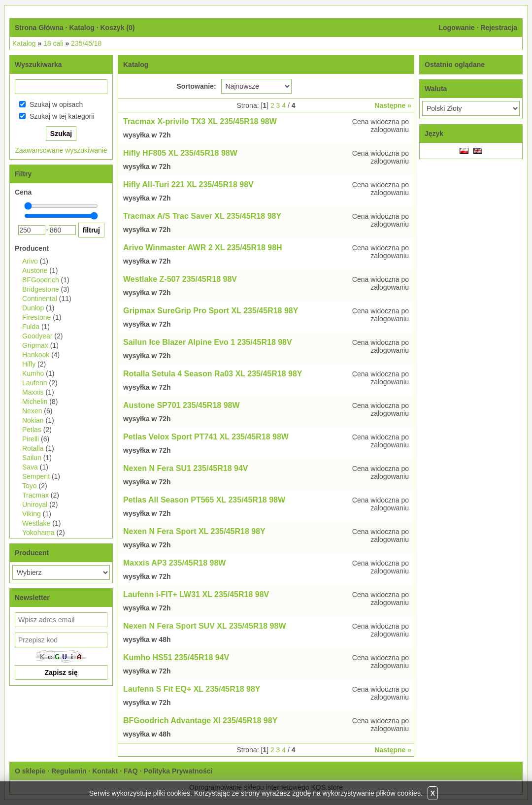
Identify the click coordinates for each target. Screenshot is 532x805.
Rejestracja (499, 28)
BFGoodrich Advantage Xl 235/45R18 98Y (200, 721)
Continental (40, 299)
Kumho (33, 373)
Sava (30, 467)
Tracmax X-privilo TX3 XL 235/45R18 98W (200, 121)
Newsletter (32, 598)
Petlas (32, 430)
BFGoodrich (41, 280)
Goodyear (37, 336)
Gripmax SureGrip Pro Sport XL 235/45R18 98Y (211, 311)
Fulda (31, 327)
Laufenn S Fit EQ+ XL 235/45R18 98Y (192, 689)
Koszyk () (117, 28)
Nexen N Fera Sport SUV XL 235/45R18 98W (205, 626)
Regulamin (69, 771)
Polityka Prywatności (178, 771)
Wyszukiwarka (38, 65)
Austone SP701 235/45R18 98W (182, 405)
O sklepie (30, 771)
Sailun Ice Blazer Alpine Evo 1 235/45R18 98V (208, 342)
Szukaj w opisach (56, 104)
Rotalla (33, 448)
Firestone (36, 317)
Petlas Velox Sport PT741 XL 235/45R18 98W (206, 437)
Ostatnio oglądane (455, 65)
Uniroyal (35, 504)
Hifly (29, 364)
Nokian (33, 420)
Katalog (82, 28)
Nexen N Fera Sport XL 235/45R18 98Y (194, 531)
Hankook (36, 355)
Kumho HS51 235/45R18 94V (176, 657)
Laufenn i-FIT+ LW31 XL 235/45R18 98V (196, 594)
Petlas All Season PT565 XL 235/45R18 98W (204, 500)
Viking (32, 514)
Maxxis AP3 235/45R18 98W (174, 563)
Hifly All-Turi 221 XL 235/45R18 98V (188, 184)
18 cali (53, 43)
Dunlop (33, 308)
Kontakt (105, 771)
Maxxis (33, 392)
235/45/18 (86, 43)
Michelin (35, 402)
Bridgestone (41, 289)
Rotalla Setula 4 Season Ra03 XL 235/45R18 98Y (213, 374)
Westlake (36, 523)
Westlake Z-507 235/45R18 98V (180, 279)
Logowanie (456, 28)
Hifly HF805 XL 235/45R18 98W (180, 153)
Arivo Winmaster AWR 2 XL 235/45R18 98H (203, 248)
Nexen (32, 411)
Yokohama (38, 533)
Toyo (30, 486)
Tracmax (35, 495)
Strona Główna (39, 28)
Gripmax (35, 345)
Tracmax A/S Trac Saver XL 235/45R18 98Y (202, 216)
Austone (35, 270)
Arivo (30, 261)
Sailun (32, 458)
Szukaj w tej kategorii (62, 116)
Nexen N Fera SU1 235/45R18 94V (185, 468)
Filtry (23, 174)
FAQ (131, 771)
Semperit (36, 476)
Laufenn (35, 383)
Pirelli (31, 439)
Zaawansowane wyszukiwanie (61, 150)
